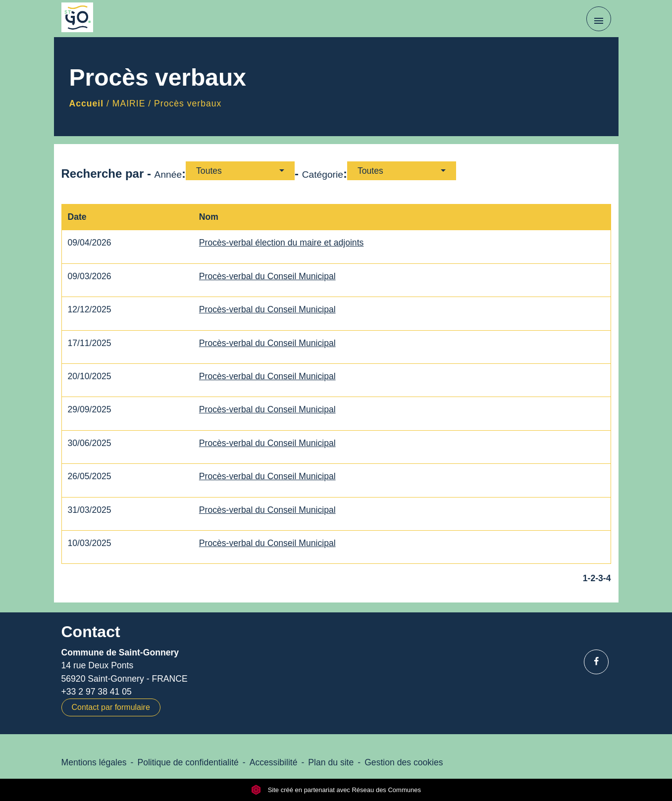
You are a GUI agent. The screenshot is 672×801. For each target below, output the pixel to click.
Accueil (87, 103)
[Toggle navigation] (599, 19)
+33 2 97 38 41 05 (97, 692)
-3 (599, 578)
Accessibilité (274, 762)
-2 (592, 578)
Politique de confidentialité (188, 762)
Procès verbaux (188, 103)
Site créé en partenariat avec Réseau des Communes (336, 790)
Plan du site (331, 762)
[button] (240, 171)
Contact (91, 632)
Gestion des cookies (404, 762)
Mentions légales (94, 762)
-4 (607, 578)
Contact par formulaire (111, 707)
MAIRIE (129, 103)
